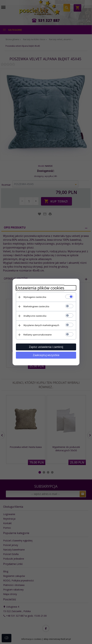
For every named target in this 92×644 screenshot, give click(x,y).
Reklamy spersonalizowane (38, 335)
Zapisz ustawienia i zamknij (46, 347)
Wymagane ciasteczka (35, 297)
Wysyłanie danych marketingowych (41, 325)
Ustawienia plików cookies (40, 288)
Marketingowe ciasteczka (36, 306)
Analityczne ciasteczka (35, 316)
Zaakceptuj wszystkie (46, 355)
